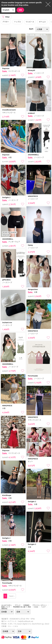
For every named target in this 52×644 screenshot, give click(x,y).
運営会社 (4, 609)
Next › (12, 596)
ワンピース (30, 22)
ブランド (18, 605)
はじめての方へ (7, 605)
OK (20, 10)
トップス (17, 22)
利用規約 (26, 605)
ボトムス (42, 22)
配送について (6, 607)
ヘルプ (43, 607)
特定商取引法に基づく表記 (22, 607)
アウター (6, 22)
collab (36, 607)
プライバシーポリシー (40, 605)
